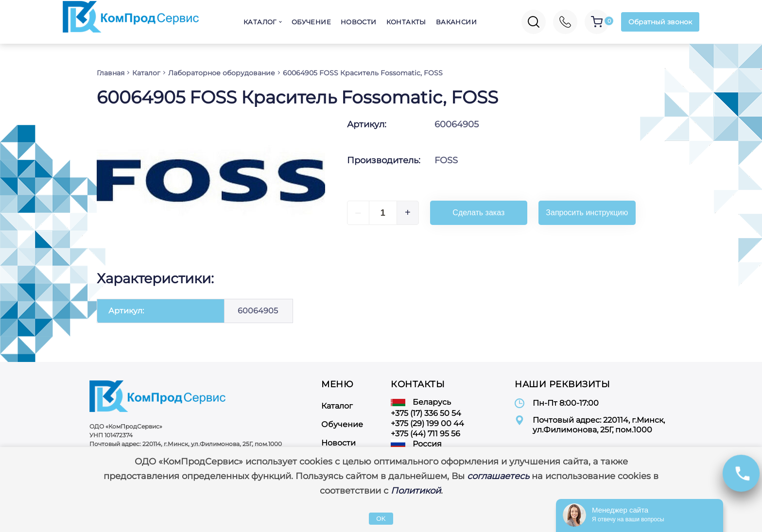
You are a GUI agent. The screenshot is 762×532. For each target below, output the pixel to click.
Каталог (260, 22)
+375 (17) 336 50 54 (426, 413)
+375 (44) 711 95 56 (425, 434)
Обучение (311, 22)
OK (381, 519)
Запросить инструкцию (587, 213)
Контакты (406, 22)
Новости (359, 22)
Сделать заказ (478, 213)
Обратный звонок (660, 22)
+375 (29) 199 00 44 (427, 423)
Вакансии (456, 22)
